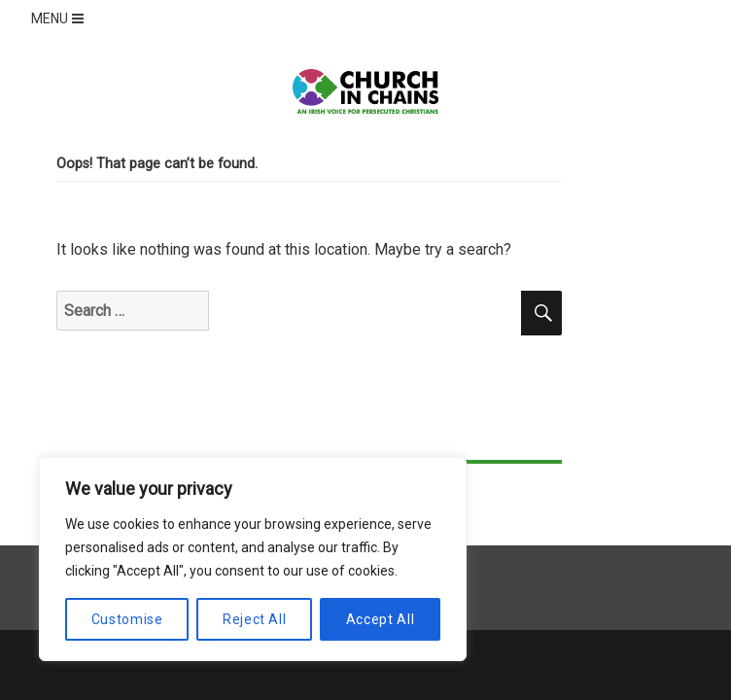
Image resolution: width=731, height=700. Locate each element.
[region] (253, 559)
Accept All (381, 619)
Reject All (255, 619)
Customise (127, 619)
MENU (59, 18)
